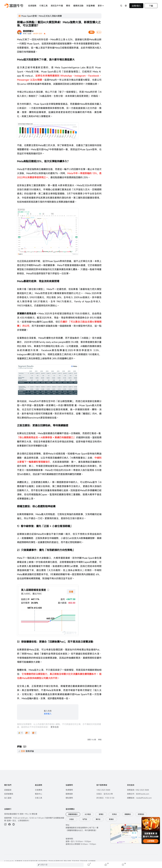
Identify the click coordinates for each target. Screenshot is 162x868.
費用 (68, 6)
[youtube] (14, 815)
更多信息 (55, 727)
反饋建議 (18, 852)
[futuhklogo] (14, 6)
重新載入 (48, 714)
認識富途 (8, 781)
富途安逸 (84, 852)
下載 (151, 6)
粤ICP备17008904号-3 (45, 856)
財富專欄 (91, 6)
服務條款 (69, 785)
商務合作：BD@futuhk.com (138, 785)
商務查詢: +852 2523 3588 (138, 781)
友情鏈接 (92, 852)
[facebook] (9, 815)
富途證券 (75, 852)
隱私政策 (67, 852)
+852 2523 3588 (103, 781)
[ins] (5, 815)
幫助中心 (39, 785)
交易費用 (39, 781)
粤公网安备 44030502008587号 (19, 856)
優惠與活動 (78, 6)
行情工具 (44, 6)
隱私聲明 (69, 789)
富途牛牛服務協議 (56, 852)
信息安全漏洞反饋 (30, 852)
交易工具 (39, 789)
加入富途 (8, 789)
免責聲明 (69, 781)
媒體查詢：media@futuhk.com (139, 789)
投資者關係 (9, 785)
